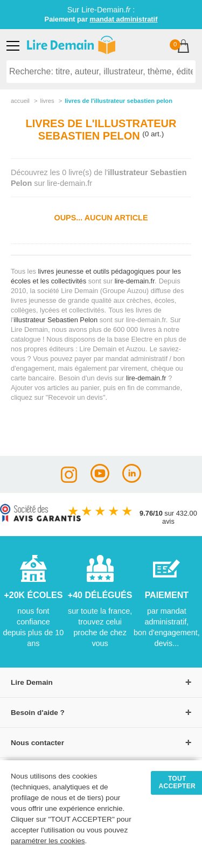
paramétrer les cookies (48, 841)
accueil (20, 101)
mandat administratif (124, 19)
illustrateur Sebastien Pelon (55, 320)
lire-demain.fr (135, 281)
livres (47, 101)
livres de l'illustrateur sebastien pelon (119, 101)
